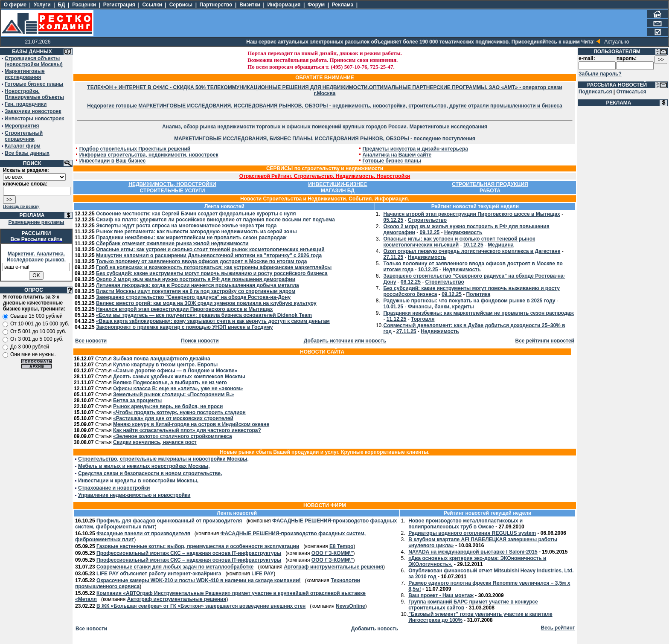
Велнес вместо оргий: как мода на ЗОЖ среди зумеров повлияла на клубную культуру (206, 303)
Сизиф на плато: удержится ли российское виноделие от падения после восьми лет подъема (215, 220)
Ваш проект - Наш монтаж (441, 595)
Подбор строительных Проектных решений (135, 149)
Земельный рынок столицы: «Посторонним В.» (173, 395)
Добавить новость (375, 629)
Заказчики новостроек (33, 111)
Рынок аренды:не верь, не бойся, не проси (168, 406)
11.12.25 (397, 319)
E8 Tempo (341, 546)
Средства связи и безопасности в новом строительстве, (150, 473)
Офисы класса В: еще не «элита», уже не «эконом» (178, 389)
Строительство (427, 220)
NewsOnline (350, 606)
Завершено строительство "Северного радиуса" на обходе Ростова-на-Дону (193, 297)
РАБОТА (490, 191)
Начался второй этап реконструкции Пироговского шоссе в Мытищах (184, 309)
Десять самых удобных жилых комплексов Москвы (179, 377)
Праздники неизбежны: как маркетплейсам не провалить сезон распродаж (191, 238)
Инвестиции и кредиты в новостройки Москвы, (138, 481)
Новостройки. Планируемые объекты (34, 94)
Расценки (84, 5)
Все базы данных (27, 153)
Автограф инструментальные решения (333, 567)
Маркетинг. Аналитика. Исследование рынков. (36, 257)
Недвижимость (463, 232)
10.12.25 (473, 245)
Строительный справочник (24, 136)
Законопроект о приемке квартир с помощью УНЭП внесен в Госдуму (184, 327)
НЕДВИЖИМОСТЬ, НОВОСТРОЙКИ (172, 184)
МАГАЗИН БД (338, 191)
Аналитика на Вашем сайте (397, 155)
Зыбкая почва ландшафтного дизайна (162, 359)
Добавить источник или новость (345, 341)
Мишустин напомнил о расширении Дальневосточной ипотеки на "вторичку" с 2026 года (209, 255)
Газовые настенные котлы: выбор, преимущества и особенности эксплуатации (198, 546)
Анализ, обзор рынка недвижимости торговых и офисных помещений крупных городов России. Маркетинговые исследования (325, 127)
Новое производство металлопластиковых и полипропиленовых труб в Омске (465, 524)
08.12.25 (411, 282)
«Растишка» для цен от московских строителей (173, 418)
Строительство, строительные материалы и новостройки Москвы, (163, 459)
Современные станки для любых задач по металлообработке (175, 567)
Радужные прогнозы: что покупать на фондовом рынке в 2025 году (469, 301)
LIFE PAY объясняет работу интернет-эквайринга (159, 574)
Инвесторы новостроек (34, 119)
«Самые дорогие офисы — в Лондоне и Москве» (175, 371)
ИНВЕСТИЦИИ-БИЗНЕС (337, 184)
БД (61, 5)
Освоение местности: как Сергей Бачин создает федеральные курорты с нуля (196, 214)
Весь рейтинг (558, 628)
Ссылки (152, 5)
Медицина (500, 245)
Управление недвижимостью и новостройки (134, 495)
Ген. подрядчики (26, 104)
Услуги (42, 5)
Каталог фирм (23, 146)
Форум (316, 5)
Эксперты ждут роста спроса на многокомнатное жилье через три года (186, 226)
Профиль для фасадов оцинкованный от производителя (169, 521)
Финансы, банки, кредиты (441, 307)
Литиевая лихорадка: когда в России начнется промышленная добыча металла (198, 285)
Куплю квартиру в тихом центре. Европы (165, 365)
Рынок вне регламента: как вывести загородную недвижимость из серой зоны (196, 232)
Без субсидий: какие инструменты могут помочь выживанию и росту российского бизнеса (212, 273)
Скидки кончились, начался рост (155, 442)
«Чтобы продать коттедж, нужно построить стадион (179, 412)
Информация (284, 5)
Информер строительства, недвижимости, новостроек (149, 155)
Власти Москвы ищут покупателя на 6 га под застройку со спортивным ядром (196, 291)
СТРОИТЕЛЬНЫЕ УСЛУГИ (173, 191)
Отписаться (631, 92)
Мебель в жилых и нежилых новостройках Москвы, (144, 466)
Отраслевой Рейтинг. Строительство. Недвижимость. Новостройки (325, 176)
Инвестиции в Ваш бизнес (113, 161)
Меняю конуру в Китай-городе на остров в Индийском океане (191, 424)
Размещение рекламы (36, 222)
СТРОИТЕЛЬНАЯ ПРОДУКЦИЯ (490, 184)
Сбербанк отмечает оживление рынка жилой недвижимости (172, 244)
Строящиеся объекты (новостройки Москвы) (34, 61)
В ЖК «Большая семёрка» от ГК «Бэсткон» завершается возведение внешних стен (201, 606)
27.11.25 (393, 257)
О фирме (15, 5)
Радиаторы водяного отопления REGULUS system (472, 533)
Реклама (343, 5)
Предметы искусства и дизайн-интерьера (415, 149)
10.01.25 (393, 307)
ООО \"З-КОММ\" (332, 553)
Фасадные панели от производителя (143, 534)
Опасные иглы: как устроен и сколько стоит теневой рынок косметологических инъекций (210, 249)
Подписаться (595, 92)
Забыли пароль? (600, 74)
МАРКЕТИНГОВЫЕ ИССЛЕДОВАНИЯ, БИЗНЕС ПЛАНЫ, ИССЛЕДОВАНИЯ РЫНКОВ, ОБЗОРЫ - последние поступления (325, 139)
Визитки (250, 5)
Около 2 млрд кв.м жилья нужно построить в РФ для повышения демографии (196, 279)
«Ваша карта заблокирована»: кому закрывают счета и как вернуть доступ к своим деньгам (213, 321)
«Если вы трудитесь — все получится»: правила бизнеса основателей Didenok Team (204, 315)
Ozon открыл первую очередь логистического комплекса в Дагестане (472, 251)
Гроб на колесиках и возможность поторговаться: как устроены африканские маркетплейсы (214, 267)
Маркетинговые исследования (25, 74)
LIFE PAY (262, 574)
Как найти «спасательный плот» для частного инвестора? (187, 430)
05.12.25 (393, 220)
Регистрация (119, 5)
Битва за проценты (137, 400)
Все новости (91, 341)
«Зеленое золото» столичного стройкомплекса (173, 436)
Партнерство (216, 5)
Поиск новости (200, 341)
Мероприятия (22, 126)
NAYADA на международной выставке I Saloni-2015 (473, 552)
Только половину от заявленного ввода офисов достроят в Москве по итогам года (201, 261)
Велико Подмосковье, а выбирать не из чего (170, 383)
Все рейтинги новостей (545, 341)
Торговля (423, 319)
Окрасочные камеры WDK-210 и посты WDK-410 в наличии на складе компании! (198, 580)
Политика (478, 294)
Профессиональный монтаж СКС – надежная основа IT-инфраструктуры (189, 553)
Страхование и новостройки (114, 488)
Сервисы (181, 5)
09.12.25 (430, 232)
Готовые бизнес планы (34, 84)
